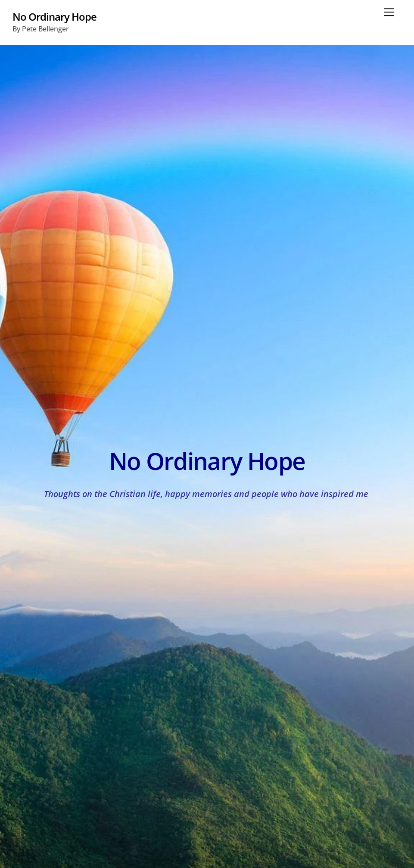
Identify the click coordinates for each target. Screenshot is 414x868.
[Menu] (389, 12)
